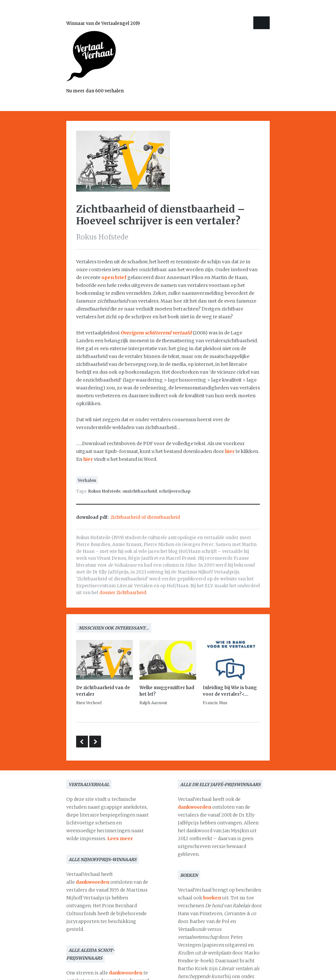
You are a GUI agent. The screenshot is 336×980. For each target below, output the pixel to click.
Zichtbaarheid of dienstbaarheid (145, 517)
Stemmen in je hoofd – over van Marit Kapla (82, 742)
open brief (114, 277)
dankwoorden (93, 882)
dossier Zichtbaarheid (123, 593)
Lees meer (120, 839)
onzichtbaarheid (140, 491)
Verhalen (87, 480)
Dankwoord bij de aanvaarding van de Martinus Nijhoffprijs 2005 (95, 742)
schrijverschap (175, 491)
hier (230, 451)
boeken (212, 898)
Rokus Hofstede (104, 491)
